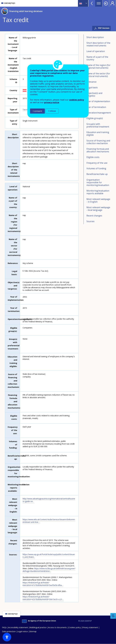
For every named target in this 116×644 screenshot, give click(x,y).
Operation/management (99, 113)
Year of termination (96, 107)
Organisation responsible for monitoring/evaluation (98, 182)
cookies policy (76, 100)
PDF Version (104, 28)
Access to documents (57, 627)
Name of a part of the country (97, 58)
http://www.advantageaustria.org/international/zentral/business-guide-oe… (49, 500)
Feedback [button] (113, 616)
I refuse (52, 111)
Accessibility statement (18, 627)
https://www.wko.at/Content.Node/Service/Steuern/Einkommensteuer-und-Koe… (49, 521)
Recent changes (94, 216)
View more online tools (92, 3)
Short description (95, 37)
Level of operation (96, 51)
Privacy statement (90, 627)
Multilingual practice (38, 627)
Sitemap (33, 631)
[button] (7, 637)
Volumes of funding (96, 168)
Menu (99, 3)
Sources (90, 221)
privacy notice (52, 102)
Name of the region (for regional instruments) (98, 66)
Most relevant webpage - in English (98, 200)
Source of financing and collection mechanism (98, 142)
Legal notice (23, 631)
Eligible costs (93, 157)
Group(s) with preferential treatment (98, 125)
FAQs (4, 627)
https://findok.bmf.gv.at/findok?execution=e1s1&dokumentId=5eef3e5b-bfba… (43, 584)
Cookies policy (75, 627)
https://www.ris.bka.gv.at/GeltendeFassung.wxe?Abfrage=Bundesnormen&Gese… (49, 570)
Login (106, 3)
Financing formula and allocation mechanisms (98, 150)
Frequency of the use (97, 163)
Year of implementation (98, 101)
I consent (37, 111)
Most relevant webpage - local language (98, 209)
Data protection (9, 631)
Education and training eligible (98, 134)
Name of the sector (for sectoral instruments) (98, 75)
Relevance (91, 82)
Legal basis (92, 87)
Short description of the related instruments (98, 44)
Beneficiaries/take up (97, 174)
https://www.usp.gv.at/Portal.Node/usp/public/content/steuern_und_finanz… (49, 556)
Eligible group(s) (95, 118)
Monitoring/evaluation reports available (98, 192)
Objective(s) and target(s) (94, 94)
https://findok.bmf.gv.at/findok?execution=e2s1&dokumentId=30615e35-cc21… (43, 598)
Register (113, 3)
